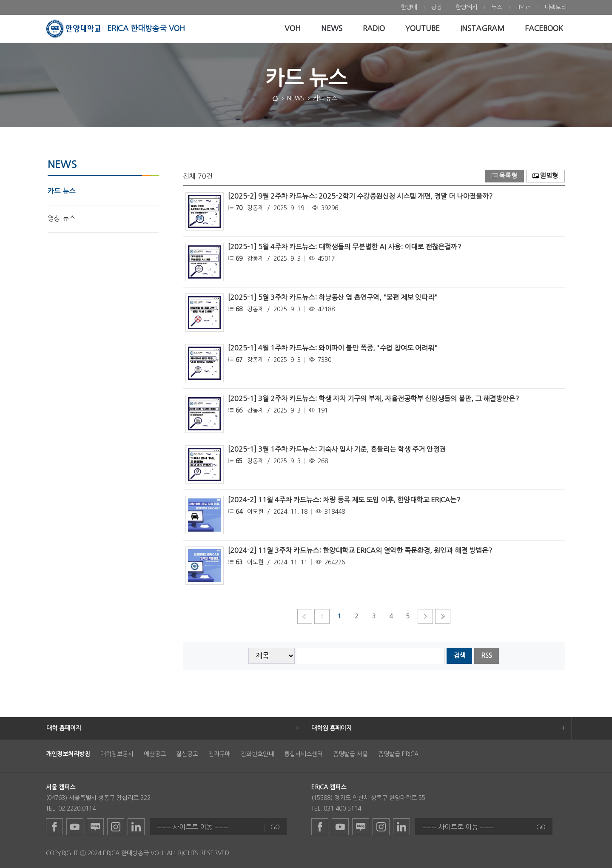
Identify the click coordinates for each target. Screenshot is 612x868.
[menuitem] (409, 7)
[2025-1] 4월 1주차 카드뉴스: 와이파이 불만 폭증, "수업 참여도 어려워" (333, 348)
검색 (459, 656)
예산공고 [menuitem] (155, 754)
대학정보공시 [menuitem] (117, 754)
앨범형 (545, 176)
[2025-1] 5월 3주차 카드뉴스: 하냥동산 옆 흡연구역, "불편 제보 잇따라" (333, 297)
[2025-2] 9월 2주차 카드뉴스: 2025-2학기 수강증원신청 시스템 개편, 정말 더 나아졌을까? (360, 196)
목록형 (504, 176)
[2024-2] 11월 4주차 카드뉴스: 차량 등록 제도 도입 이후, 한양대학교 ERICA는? (344, 500)
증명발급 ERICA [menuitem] (398, 754)
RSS (487, 656)
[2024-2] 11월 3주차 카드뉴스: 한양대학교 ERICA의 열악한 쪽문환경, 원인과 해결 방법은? (360, 550)
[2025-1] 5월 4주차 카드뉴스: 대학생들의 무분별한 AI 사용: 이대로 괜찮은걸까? (344, 247)
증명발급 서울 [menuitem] (350, 754)
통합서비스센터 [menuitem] (303, 754)
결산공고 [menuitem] (187, 754)
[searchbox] (371, 656)
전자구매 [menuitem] (219, 754)
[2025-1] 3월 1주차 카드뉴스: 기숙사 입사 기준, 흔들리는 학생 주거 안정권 (337, 449)
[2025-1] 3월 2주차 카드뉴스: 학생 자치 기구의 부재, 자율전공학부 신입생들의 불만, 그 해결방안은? (373, 398)
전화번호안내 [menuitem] (257, 754)
